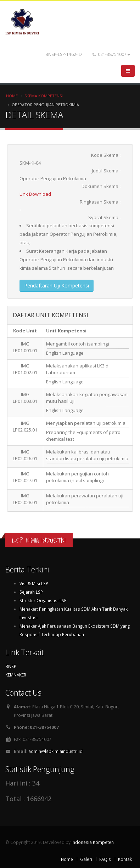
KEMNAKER (16, 675)
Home (12, 96)
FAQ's (105, 859)
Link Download (35, 194)
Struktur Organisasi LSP (43, 600)
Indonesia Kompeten (93, 842)
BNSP (11, 666)
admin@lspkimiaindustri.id (55, 751)
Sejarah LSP (31, 592)
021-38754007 (111, 54)
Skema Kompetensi (44, 96)
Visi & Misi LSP (34, 583)
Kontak (125, 859)
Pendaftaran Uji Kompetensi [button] (57, 285)
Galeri (86, 859)
